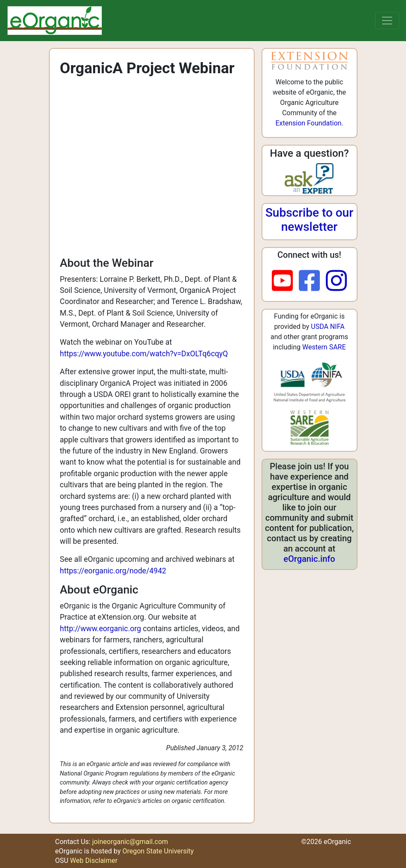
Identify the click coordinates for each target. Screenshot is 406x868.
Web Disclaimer (94, 861)
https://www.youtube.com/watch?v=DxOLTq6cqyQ (144, 354)
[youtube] (285, 281)
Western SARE (324, 347)
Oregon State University (158, 851)
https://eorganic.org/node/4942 (113, 571)
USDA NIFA (328, 327)
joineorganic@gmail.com (130, 842)
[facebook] (312, 281)
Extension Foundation (308, 123)
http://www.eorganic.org (101, 629)
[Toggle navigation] (387, 21)
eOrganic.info (309, 559)
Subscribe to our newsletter (309, 220)
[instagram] (336, 281)
